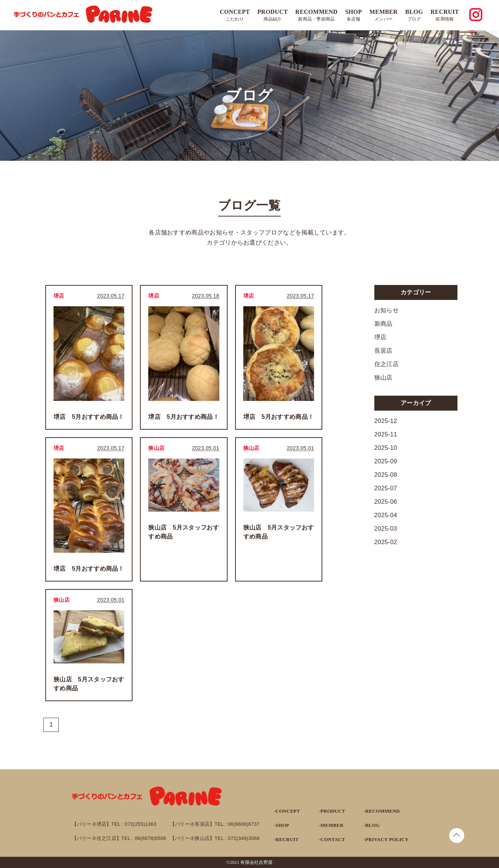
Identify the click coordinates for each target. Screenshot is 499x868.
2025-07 (386, 488)
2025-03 (386, 529)
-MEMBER (331, 825)
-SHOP (282, 825)
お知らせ (387, 310)
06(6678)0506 (150, 838)
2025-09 (386, 461)
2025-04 (386, 515)
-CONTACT (332, 839)
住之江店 (387, 364)
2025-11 (386, 434)
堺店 (381, 337)
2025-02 (386, 542)
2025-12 (386, 421)
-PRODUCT (332, 811)
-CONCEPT (287, 811)
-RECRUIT (286, 839)
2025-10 (386, 448)
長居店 (384, 351)
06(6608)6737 (244, 824)
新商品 (384, 324)
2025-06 (386, 502)
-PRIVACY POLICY (386, 839)
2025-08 (386, 475)
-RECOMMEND (382, 811)
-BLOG (372, 825)
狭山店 (384, 378)
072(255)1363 (140, 824)
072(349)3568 (244, 838)
